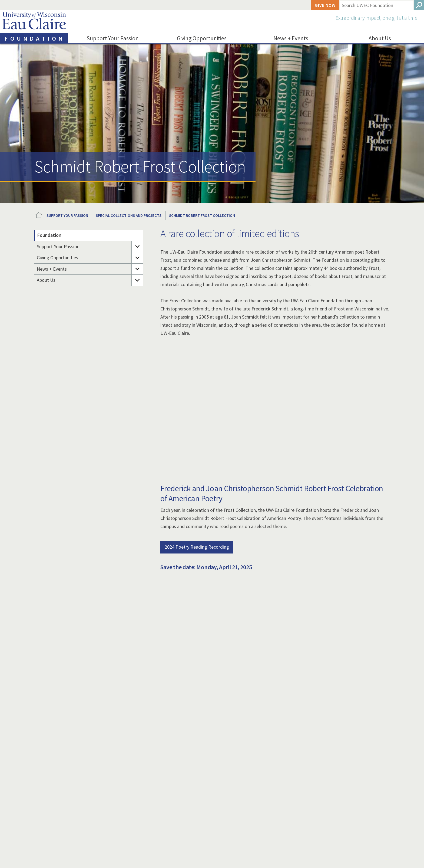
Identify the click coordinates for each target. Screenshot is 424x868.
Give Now (325, 5)
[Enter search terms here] (376, 5)
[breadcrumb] (212, 215)
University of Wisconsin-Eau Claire (34, 22)
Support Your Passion (113, 39)
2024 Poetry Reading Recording (197, 547)
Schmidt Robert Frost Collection (202, 215)
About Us (46, 280)
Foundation (49, 235)
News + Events (291, 39)
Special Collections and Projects (129, 215)
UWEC (39, 215)
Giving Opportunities (202, 39)
